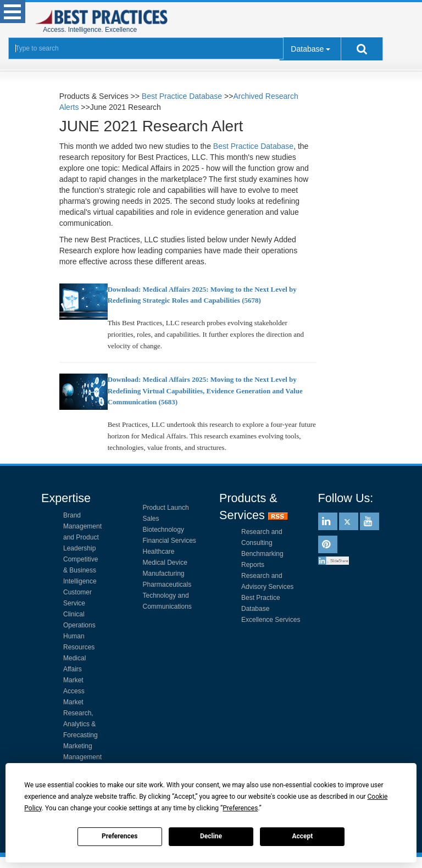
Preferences (120, 836)
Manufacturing (164, 574)
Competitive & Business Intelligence (80, 570)
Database (307, 49)
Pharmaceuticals (167, 585)
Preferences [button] (240, 808)
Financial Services (170, 541)
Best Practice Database (182, 96)
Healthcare (159, 552)
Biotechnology (163, 530)
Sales (151, 519)
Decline (211, 836)
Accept (302, 836)
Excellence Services (271, 620)
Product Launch (166, 508)
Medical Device (165, 563)
